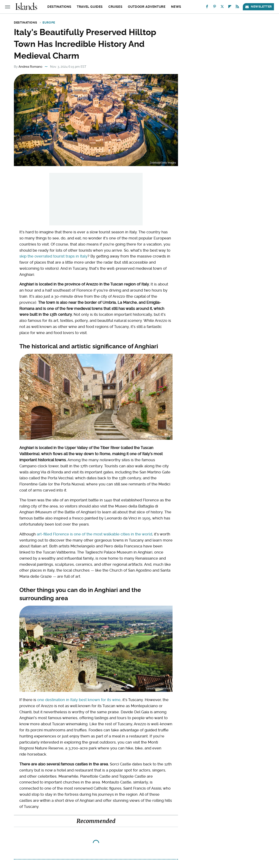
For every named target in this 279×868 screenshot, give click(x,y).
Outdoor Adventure (147, 7)
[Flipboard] (230, 7)
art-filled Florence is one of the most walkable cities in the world (94, 534)
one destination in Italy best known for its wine (79, 700)
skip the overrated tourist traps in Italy (53, 256)
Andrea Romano (30, 67)
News (176, 7)
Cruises (115, 7)
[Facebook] (207, 7)
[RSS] (237, 7)
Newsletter (258, 7)
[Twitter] (222, 7)
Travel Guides (90, 7)
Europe (49, 22)
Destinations (59, 7)
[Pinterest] (215, 7)
